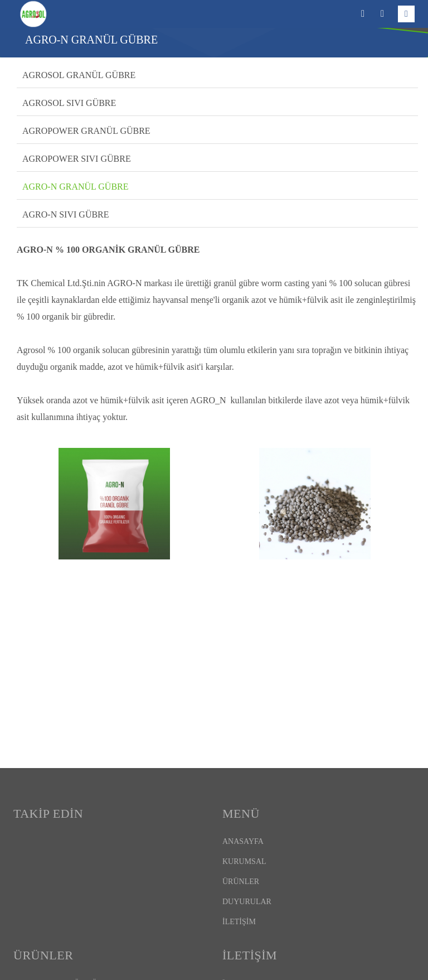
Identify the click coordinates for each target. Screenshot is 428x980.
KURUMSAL (244, 861)
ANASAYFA (243, 841)
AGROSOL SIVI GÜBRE (69, 103)
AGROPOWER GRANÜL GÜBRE (86, 131)
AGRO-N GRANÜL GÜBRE (76, 187)
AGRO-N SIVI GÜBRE (66, 214)
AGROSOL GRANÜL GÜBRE (79, 75)
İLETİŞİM (239, 922)
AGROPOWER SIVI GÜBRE (77, 159)
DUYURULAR (247, 902)
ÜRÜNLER (241, 882)
